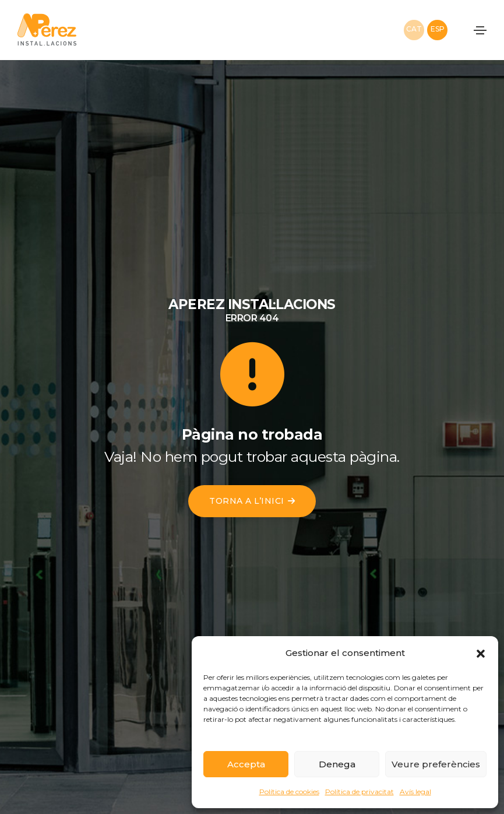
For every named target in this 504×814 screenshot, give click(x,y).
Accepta (246, 764)
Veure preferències (436, 764)
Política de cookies (289, 792)
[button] (481, 653)
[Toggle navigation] (480, 30)
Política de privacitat (360, 792)
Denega (337, 764)
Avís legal (415, 792)
